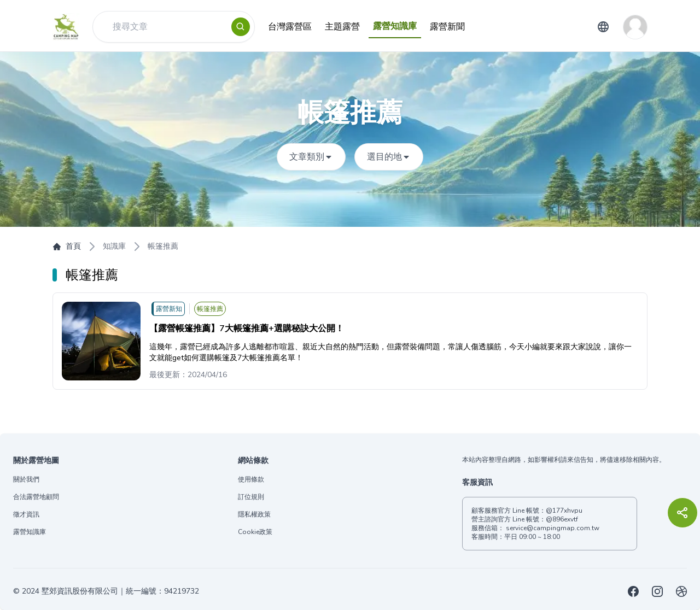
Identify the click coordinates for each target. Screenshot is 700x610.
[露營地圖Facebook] (633, 591)
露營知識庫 (30, 532)
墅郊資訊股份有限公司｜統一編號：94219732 (120, 591)
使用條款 (251, 479)
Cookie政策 (255, 532)
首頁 (67, 246)
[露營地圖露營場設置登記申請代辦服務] (681, 591)
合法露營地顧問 (36, 497)
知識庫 (114, 246)
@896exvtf (562, 519)
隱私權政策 (254, 514)
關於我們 (26, 479)
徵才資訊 (26, 514)
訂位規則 (251, 497)
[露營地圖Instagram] (657, 591)
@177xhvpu (564, 511)
